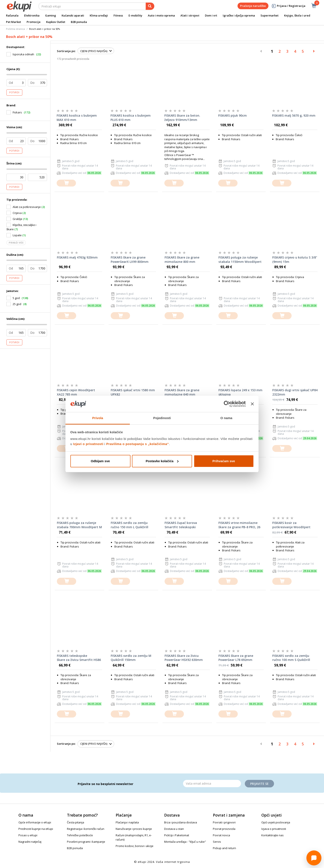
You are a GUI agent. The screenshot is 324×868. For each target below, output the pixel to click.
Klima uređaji (99, 15)
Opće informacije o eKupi (35, 822)
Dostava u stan (174, 829)
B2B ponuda (79, 22)
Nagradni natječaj (30, 842)
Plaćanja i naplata (127, 822)
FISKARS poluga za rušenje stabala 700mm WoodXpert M (79, 525)
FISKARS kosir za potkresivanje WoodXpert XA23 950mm (291, 525)
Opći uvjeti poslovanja (276, 822)
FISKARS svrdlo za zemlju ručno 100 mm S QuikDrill (291, 658)
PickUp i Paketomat (177, 835)
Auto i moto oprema (161, 15)
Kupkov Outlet (56, 22)
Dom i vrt (211, 15)
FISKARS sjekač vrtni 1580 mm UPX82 (133, 392)
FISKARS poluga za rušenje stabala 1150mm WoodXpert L (240, 260)
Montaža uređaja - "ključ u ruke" (185, 842)
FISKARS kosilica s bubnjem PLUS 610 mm (131, 118)
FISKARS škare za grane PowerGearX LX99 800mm (130, 259)
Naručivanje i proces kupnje (134, 829)
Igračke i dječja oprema (239, 15)
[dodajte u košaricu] (66, 183)
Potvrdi (14, 92)
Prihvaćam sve (224, 461)
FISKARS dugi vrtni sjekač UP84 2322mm (295, 392)
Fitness (118, 15)
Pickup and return (224, 848)
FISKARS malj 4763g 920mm (77, 257)
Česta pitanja (76, 822)
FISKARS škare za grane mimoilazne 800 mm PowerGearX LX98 (182, 260)
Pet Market (14, 22)
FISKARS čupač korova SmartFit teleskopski (181, 525)
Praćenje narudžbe (253, 6)
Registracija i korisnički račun (86, 829)
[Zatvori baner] (252, 404)
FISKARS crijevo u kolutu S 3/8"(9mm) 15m (295, 259)
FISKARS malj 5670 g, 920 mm (294, 115)
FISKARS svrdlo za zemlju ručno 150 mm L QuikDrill (129, 525)
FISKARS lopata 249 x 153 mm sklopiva (240, 392)
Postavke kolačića (162, 461)
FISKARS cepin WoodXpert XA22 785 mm (76, 392)
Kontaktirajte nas (273, 835)
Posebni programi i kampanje (86, 842)
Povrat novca (221, 835)
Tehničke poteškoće (80, 835)
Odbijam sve (100, 461)
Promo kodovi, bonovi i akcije (135, 846)
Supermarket (269, 15)
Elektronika (32, 15)
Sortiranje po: (66, 51)
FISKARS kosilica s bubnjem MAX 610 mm (77, 118)
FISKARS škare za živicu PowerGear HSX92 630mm (184, 658)
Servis (217, 842)
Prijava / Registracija (288, 6)
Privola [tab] (98, 418)
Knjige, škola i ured (297, 15)
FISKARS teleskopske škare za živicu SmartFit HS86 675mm (79, 658)
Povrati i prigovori (224, 822)
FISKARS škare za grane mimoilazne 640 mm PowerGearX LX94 (182, 392)
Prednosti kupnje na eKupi (36, 829)
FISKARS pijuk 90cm (232, 115)
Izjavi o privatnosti (88, 444)
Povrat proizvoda (224, 829)
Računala (12, 15)
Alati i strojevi (190, 15)
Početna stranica (15, 29)
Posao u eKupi (28, 835)
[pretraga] (150, 6)
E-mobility (135, 15)
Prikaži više (16, 243)
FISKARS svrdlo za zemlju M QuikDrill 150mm (131, 658)
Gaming (51, 15)
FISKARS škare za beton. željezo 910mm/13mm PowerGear (182, 118)
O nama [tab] (226, 418)
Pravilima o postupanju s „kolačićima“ (138, 444)
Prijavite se (259, 784)
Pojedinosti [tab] (162, 418)
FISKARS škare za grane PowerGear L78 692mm (236, 658)
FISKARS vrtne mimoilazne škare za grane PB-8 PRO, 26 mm (239, 525)
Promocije (34, 22)
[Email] (212, 784)
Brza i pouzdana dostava (181, 822)
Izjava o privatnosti (274, 829)
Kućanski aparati (73, 15)
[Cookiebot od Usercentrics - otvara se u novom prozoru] (227, 404)
